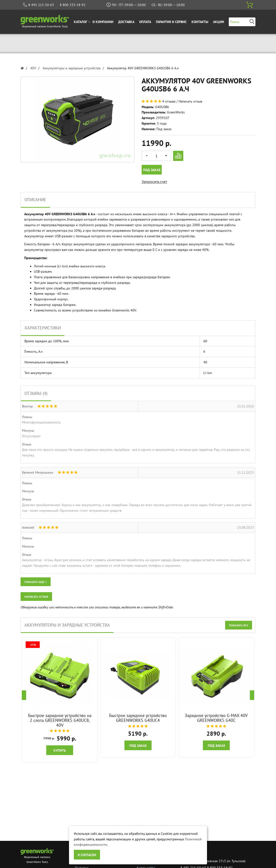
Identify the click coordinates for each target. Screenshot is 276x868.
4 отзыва (169, 101)
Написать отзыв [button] (36, 597)
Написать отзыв (190, 101)
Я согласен (87, 855)
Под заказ (152, 170)
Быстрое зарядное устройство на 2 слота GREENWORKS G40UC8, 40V (60, 720)
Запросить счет (154, 182)
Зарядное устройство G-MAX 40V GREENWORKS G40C (216, 718)
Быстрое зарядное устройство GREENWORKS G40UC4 (138, 718)
